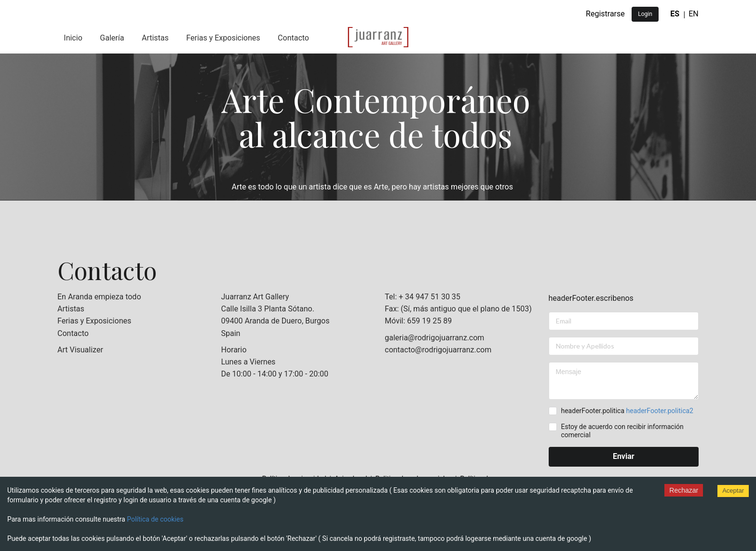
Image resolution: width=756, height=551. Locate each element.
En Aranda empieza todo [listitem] (99, 297)
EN (694, 14)
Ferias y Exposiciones (223, 38)
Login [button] (645, 14)
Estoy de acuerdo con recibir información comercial (622, 431)
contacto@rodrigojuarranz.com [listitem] (438, 350)
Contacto (293, 38)
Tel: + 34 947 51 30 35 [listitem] (423, 297)
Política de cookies (155, 519)
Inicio (73, 38)
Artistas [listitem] (71, 309)
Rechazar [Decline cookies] (684, 490)
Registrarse (605, 14)
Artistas (155, 38)
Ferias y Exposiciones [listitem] (94, 321)
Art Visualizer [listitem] (80, 350)
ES (675, 14)
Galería (112, 38)
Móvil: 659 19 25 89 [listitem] (418, 321)
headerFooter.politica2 (660, 411)
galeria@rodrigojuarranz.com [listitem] (434, 338)
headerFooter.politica (627, 411)
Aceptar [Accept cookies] (733, 491)
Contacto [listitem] (73, 333)
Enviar (624, 456)
